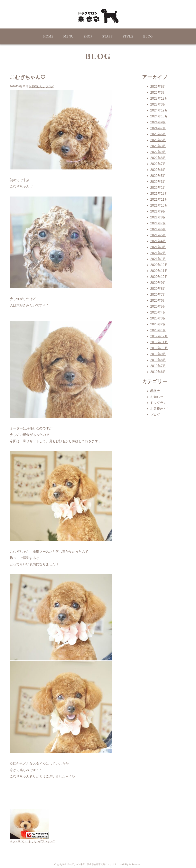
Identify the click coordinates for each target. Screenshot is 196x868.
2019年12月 (159, 336)
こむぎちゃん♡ (28, 77)
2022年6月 (158, 170)
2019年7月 (158, 366)
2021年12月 (159, 194)
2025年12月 (159, 98)
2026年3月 (158, 93)
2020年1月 (158, 330)
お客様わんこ (37, 86)
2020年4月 (158, 312)
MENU (68, 36)
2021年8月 (158, 217)
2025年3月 (158, 104)
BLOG (148, 36)
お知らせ (157, 397)
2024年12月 (159, 110)
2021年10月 (159, 205)
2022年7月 (158, 164)
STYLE (128, 36)
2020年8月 (158, 289)
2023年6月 (158, 134)
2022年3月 (158, 182)
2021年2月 (158, 253)
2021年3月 (158, 247)
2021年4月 (158, 241)
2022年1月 (158, 188)
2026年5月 (158, 87)
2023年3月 (158, 146)
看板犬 (155, 391)
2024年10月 (159, 116)
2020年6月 (158, 301)
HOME (48, 36)
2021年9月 (158, 211)
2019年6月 (158, 372)
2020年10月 (159, 277)
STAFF (107, 36)
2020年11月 (159, 271)
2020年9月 (158, 283)
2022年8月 (158, 158)
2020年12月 (159, 265)
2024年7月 (158, 128)
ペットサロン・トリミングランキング (32, 841)
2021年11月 (159, 199)
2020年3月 (158, 318)
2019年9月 (158, 354)
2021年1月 (158, 259)
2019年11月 (159, 342)
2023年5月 (158, 140)
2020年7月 (158, 295)
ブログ (50, 86)
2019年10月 (159, 348)
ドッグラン (158, 403)
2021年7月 (158, 223)
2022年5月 (158, 176)
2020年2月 (158, 324)
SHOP (88, 36)
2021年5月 (158, 235)
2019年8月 (158, 360)
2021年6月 (158, 229)
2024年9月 (158, 122)
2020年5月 (158, 306)
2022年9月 (158, 152)
